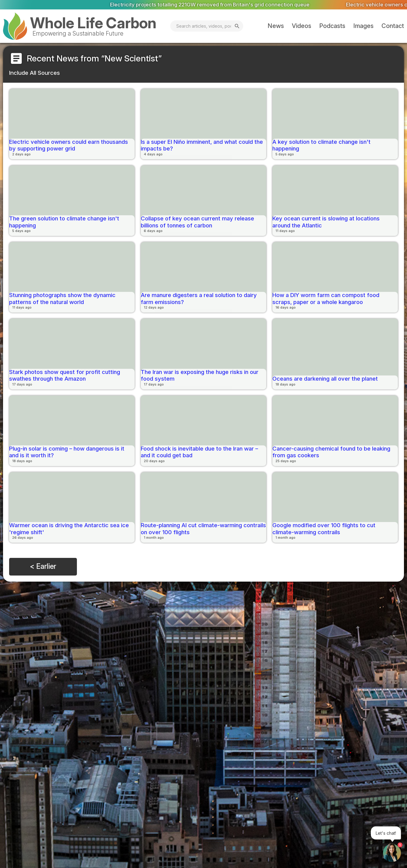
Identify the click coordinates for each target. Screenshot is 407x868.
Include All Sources (34, 73)
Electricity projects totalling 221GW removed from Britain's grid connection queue (228, 4)
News (276, 26)
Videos (302, 26)
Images (363, 26)
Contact (393, 26)
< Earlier (43, 566)
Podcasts (332, 26)
